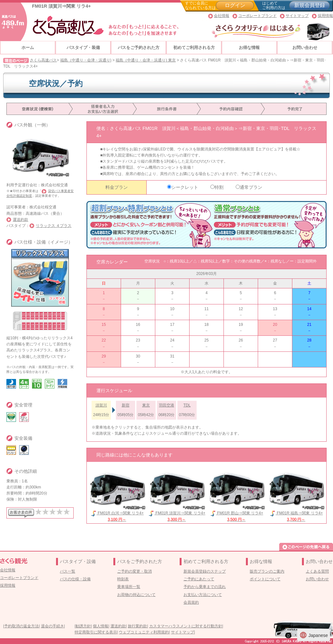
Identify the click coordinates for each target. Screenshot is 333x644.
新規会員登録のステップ (205, 571)
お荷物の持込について (136, 595)
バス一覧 (68, 571)
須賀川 (101, 405)
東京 (146, 405)
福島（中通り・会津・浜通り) (86, 60)
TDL (187, 405)
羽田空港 (166, 405)
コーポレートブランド (257, 16)
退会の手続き (53, 626)
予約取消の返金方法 (21, 626)
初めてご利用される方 (194, 48)
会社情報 (222, 16)
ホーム (28, 48)
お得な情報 (249, 48)
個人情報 (101, 626)
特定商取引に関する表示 (96, 632)
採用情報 (325, 16)
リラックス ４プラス (54, 226)
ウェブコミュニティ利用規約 (144, 632)
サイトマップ (297, 16)
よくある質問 (317, 571)
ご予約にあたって (199, 579)
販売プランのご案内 (267, 571)
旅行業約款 (137, 626)
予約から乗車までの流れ (205, 587)
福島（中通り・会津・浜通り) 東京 (146, 60)
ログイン (235, 5)
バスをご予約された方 (139, 48)
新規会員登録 (310, 5)
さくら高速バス (43, 60)
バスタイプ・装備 (83, 48)
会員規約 (191, 602)
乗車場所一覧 (129, 587)
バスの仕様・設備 (75, 579)
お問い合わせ (305, 48)
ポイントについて (265, 579)
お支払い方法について (203, 595)
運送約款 (20, 220)
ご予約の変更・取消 (134, 571)
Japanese (314, 635)
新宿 (126, 405)
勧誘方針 (83, 626)
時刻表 (123, 579)
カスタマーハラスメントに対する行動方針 (186, 626)
